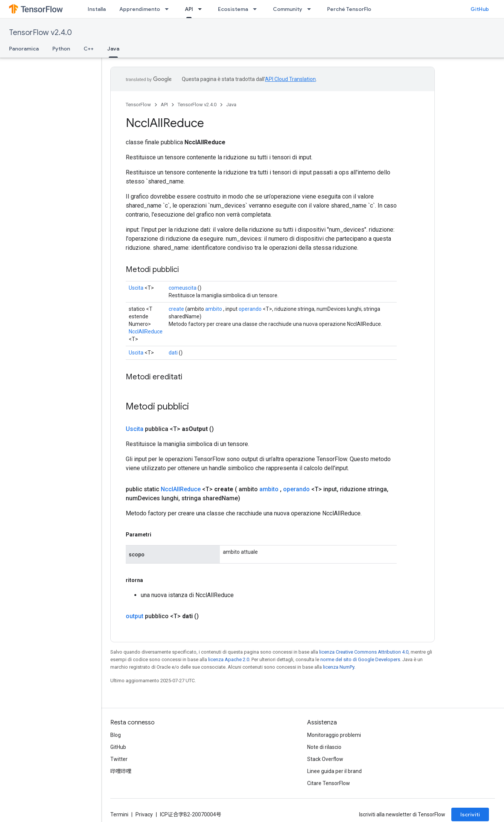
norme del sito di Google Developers (360, 659)
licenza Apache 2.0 (229, 659)
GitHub (480, 9)
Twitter (119, 759)
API (164, 105)
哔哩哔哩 (121, 771)
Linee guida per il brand (334, 771)
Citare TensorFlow (329, 783)
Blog (116, 735)
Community (288, 9)
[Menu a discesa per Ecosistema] (257, 9)
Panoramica (24, 49)
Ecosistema (233, 9)
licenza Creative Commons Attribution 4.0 (364, 652)
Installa (97, 9)
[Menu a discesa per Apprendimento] (169, 9)
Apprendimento (140, 9)
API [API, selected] (189, 9)
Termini (119, 814)
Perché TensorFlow (351, 9)
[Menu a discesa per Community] (311, 9)
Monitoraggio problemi (334, 735)
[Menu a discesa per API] (202, 9)
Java (231, 105)
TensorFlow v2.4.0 (40, 33)
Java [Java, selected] (113, 49)
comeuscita (183, 288)
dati (173, 353)
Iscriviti (470, 814)
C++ (89, 49)
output (135, 616)
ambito (214, 309)
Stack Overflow (325, 759)
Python (61, 49)
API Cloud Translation (290, 79)
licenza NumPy (339, 667)
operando (250, 309)
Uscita (136, 288)
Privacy (144, 814)
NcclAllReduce (146, 332)
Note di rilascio (324, 747)
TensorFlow (138, 105)
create (176, 309)
